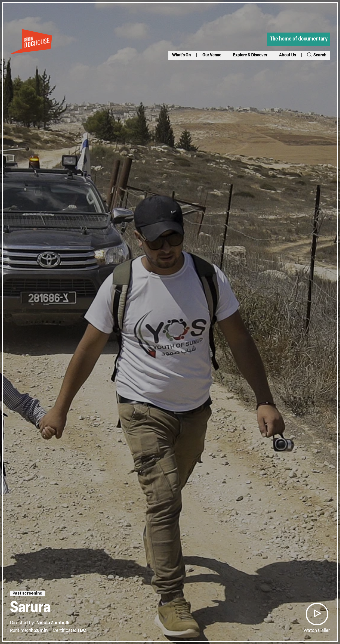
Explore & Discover (250, 55)
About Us (288, 55)
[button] (317, 614)
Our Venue (212, 55)
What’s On (181, 55)
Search (316, 55)
